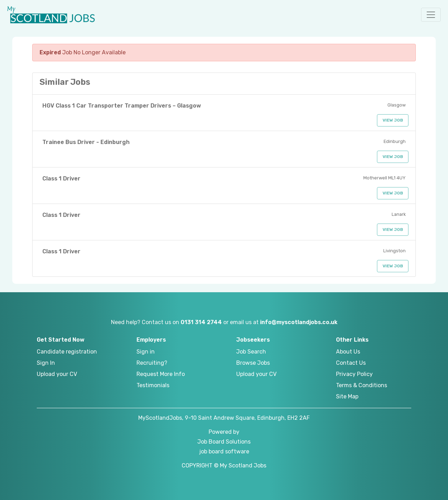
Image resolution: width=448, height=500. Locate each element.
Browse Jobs (253, 363)
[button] (431, 15)
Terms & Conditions (362, 385)
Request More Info (161, 374)
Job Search (251, 352)
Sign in (146, 352)
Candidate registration (67, 352)
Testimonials (153, 385)
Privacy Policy (354, 374)
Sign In (46, 363)
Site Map (347, 396)
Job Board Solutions (224, 442)
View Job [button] (393, 120)
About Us (348, 352)
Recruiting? (152, 363)
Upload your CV (57, 374)
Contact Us (351, 363)
